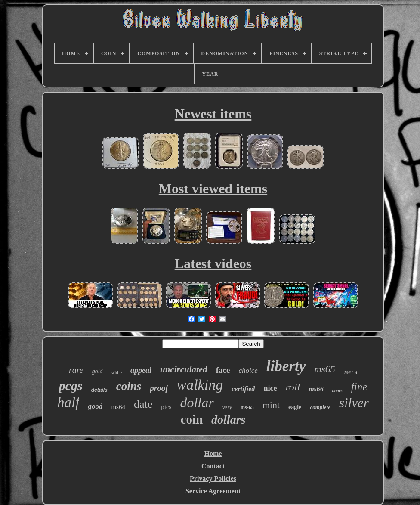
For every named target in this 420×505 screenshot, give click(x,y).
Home (213, 454)
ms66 (316, 389)
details (99, 390)
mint (271, 405)
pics (166, 407)
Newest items (213, 114)
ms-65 (247, 407)
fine (359, 387)
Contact (213, 466)
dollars (228, 420)
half (68, 403)
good (95, 406)
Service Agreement (213, 491)
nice (270, 388)
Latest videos (213, 263)
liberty (286, 366)
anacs (337, 391)
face (223, 370)
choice (248, 370)
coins (129, 386)
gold (97, 371)
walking (200, 385)
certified (243, 389)
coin (192, 419)
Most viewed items (213, 189)
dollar (197, 403)
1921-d (351, 372)
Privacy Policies (213, 479)
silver (354, 403)
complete (320, 407)
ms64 (118, 407)
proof (159, 388)
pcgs (71, 386)
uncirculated (184, 369)
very (227, 407)
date (143, 404)
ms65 (325, 369)
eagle (295, 407)
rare (76, 370)
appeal (141, 370)
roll (293, 387)
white (117, 372)
